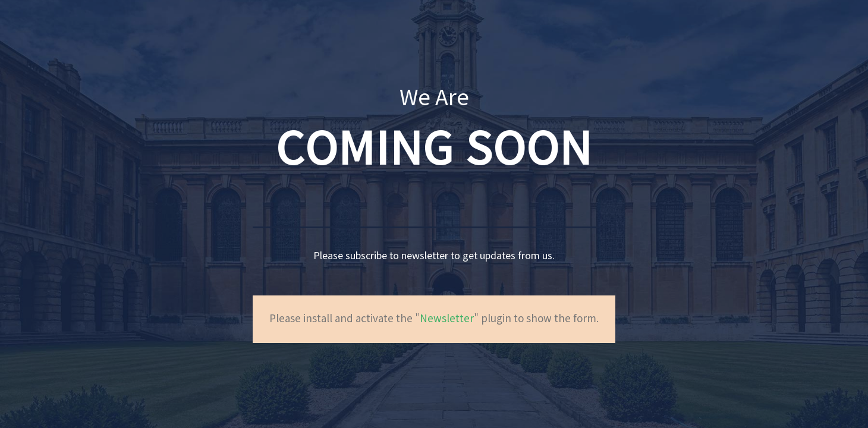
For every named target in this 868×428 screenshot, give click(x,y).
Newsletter (447, 319)
